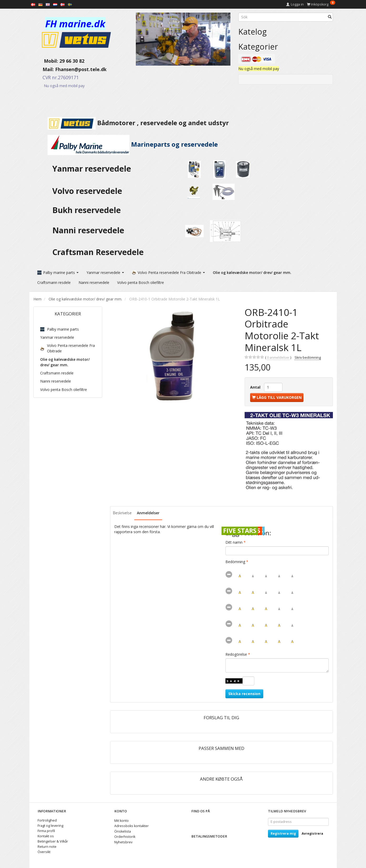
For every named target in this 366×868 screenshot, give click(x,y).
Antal (256, 387)
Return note (47, 846)
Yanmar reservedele (92, 169)
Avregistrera (312, 833)
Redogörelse (236, 654)
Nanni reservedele (89, 230)
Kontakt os (46, 836)
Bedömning (235, 561)
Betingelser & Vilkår (53, 841)
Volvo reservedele (89, 191)
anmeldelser (278, 357)
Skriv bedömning (308, 357)
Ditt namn (234, 542)
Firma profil (46, 830)
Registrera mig (283, 833)
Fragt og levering (50, 825)
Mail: (44, 69)
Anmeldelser (148, 512)
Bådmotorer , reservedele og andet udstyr (131, 123)
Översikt (44, 851)
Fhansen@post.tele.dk (81, 69)
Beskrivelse (122, 512)
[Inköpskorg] (321, 4)
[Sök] (330, 17)
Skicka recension (244, 693)
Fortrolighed (47, 820)
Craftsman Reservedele (98, 252)
